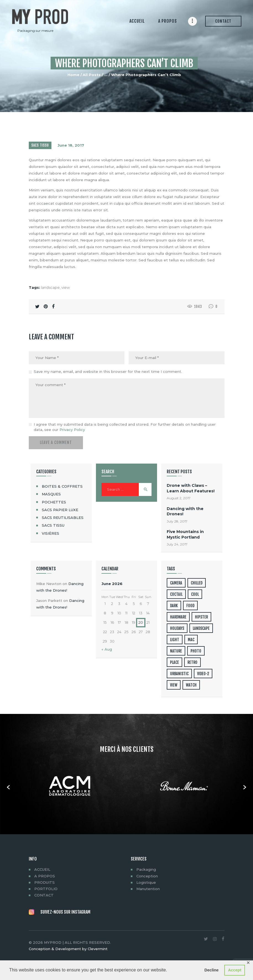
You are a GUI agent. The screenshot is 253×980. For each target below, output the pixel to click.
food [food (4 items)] (190, 606)
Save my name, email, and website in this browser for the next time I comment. (108, 371)
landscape (50, 287)
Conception (147, 876)
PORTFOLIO (46, 889)
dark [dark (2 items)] (174, 606)
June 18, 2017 (71, 145)
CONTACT (44, 895)
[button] (8, 787)
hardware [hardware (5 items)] (178, 617)
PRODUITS (45, 882)
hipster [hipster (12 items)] (201, 617)
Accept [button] (235, 970)
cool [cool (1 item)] (195, 594)
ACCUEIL (42, 869)
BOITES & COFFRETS (62, 486)
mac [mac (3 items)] (191, 640)
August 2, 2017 (179, 498)
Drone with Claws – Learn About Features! (191, 488)
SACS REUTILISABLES (63, 518)
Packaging (146, 869)
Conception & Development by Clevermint (68, 949)
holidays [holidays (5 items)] (177, 628)
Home (73, 75)
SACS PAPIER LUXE (60, 510)
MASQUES (51, 494)
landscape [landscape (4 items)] (201, 628)
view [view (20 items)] (174, 685)
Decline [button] (211, 970)
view (66, 287)
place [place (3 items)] (174, 662)
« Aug (107, 649)
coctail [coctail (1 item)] (176, 594)
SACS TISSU (40, 145)
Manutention (148, 889)
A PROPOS (45, 876)
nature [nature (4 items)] (176, 651)
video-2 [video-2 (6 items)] (203, 674)
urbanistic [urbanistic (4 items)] (179, 674)
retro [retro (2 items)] (192, 662)
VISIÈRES (50, 533)
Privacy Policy (72, 430)
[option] (70, 787)
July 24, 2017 (177, 544)
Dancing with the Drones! (185, 511)
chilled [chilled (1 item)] (197, 583)
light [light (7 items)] (175, 640)
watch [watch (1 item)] (191, 685)
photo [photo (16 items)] (196, 651)
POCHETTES (54, 502)
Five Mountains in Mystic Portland (185, 534)
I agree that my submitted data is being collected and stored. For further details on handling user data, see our (125, 427)
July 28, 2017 (177, 521)
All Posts (92, 75)
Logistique (146, 882)
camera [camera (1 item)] (176, 583)
